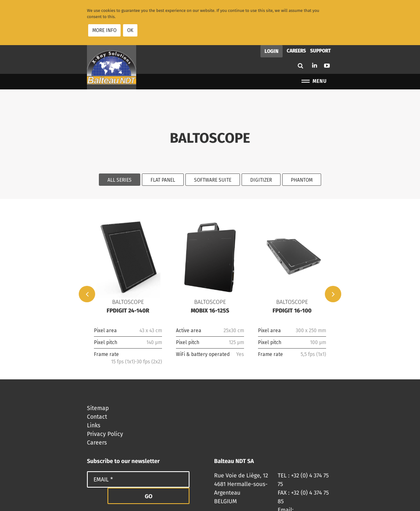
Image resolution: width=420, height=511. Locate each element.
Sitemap (210, 371)
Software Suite (213, 143)
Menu (314, 44)
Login (272, 14)
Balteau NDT (112, 30)
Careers (296, 14)
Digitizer (261, 143)
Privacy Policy (210, 397)
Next (333, 257)
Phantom (302, 143)
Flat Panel (163, 143)
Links (210, 388)
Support (321, 14)
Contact (210, 380)
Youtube (327, 28)
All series (120, 143)
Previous (87, 257)
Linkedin (315, 28)
